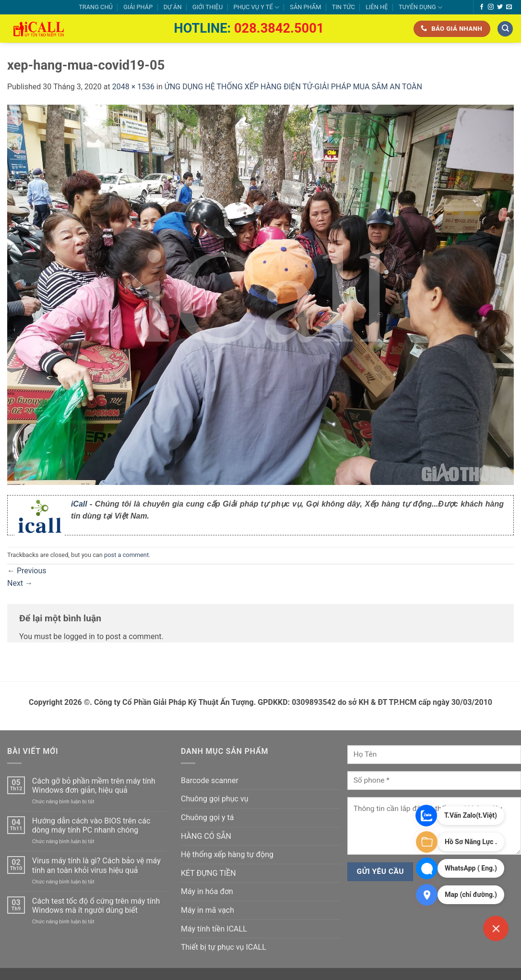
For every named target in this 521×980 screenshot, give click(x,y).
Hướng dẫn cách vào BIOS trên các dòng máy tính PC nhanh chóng (91, 825)
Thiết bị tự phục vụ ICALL (224, 947)
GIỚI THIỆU (207, 7)
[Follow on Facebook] (482, 7)
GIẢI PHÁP (138, 7)
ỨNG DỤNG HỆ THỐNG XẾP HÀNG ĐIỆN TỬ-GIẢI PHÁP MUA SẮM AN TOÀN (293, 87)
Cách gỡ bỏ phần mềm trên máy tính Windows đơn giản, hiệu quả (94, 786)
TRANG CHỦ (96, 7)
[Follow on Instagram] (491, 7)
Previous (27, 571)
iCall (79, 504)
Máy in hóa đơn (207, 891)
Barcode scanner (210, 780)
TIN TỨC (343, 7)
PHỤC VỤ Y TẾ (256, 7)
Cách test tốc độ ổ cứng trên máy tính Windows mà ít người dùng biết (96, 906)
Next (20, 583)
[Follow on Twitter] (500, 7)
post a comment (126, 555)
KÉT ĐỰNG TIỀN (208, 873)
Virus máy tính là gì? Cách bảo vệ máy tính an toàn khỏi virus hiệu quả (96, 865)
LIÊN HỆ (377, 7)
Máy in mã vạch (207, 910)
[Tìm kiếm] (505, 29)
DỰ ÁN (173, 7)
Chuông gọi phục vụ (214, 799)
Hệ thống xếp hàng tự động (227, 854)
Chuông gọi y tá (207, 817)
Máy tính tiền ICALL (214, 929)
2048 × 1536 (133, 87)
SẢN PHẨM (305, 7)
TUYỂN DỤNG (420, 7)
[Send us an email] (509, 7)
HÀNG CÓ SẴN (206, 836)
